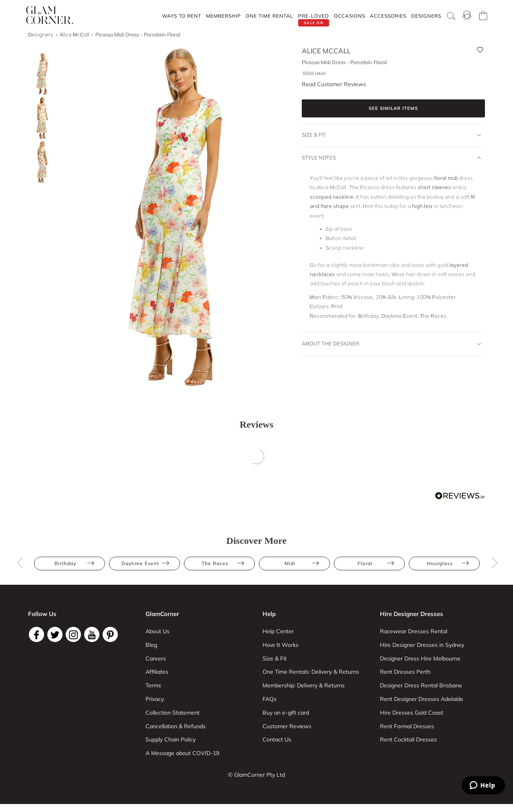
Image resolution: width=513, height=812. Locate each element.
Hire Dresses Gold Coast (412, 713)
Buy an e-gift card (286, 713)
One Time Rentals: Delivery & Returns (311, 672)
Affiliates (157, 672)
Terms (153, 685)
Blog (151, 645)
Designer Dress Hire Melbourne (420, 658)
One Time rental (270, 16)
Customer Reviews (287, 726)
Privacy (155, 699)
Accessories (388, 16)
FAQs (270, 699)
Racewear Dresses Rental (414, 631)
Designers (426, 16)
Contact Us (277, 739)
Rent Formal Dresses (407, 726)
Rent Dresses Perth (405, 672)
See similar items (393, 108)
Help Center (278, 631)
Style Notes (392, 158)
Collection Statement (173, 713)
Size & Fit (392, 135)
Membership (223, 16)
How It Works (281, 645)
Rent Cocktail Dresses (408, 739)
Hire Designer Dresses (412, 614)
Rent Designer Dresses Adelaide (422, 699)
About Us (158, 631)
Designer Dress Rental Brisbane (421, 685)
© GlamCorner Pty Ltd (256, 775)
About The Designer (392, 344)
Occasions (349, 16)
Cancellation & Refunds (176, 726)
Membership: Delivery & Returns (304, 685)
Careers (156, 658)
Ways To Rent (182, 16)
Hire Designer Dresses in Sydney (422, 645)
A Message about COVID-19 (182, 753)
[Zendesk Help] (483, 785)
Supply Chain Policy (171, 739)
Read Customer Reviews (334, 84)
